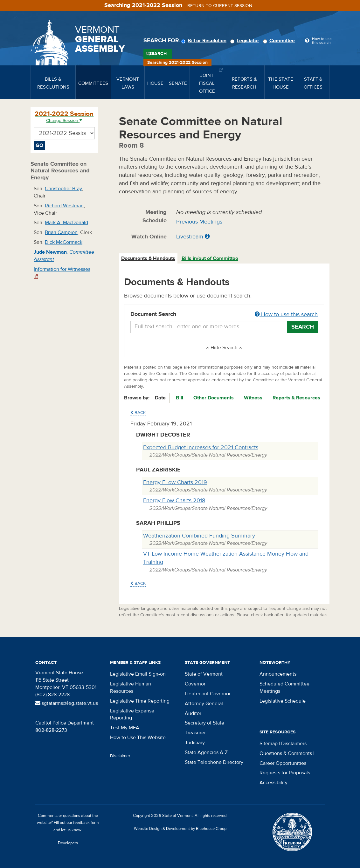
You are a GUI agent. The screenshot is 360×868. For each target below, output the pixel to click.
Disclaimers (294, 744)
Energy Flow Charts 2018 (174, 501)
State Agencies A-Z (206, 752)
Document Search (224, 315)
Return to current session (220, 6)
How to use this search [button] (286, 314)
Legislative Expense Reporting (132, 714)
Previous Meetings (199, 222)
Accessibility (273, 783)
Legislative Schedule (283, 701)
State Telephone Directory (214, 762)
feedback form (86, 823)
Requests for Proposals (285, 773)
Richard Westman (64, 206)
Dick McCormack (64, 242)
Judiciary (195, 743)
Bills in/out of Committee (210, 258)
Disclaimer (120, 756)
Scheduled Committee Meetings (284, 688)
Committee (280, 41)
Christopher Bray (63, 189)
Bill (180, 398)
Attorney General (204, 704)
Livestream (190, 237)
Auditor (193, 713)
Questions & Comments (286, 753)
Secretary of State (204, 723)
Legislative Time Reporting (140, 701)
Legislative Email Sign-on (138, 674)
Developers (68, 843)
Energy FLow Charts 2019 (175, 482)
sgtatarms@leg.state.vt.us (67, 703)
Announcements (278, 674)
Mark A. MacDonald (66, 223)
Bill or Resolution (205, 41)
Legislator (246, 41)
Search (158, 54)
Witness (253, 398)
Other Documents (214, 398)
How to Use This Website (138, 738)
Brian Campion (61, 232)
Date (160, 398)
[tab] (149, 259)
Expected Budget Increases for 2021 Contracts (201, 447)
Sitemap (269, 744)
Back (138, 413)
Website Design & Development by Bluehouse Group (180, 829)
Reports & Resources (296, 398)
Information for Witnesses (62, 273)
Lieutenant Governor (208, 694)
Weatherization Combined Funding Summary (199, 536)
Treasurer (195, 733)
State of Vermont (204, 674)
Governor (195, 684)
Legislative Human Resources (131, 688)
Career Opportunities (283, 763)
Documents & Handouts (148, 258)
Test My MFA (125, 728)
